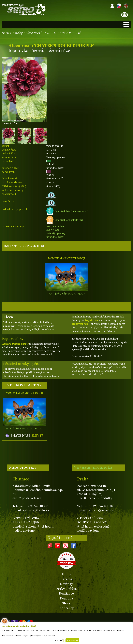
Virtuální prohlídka (93, 467)
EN (126, 5)
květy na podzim (56, 226)
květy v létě (53, 230)
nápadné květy (55, 237)
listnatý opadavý (56, 233)
